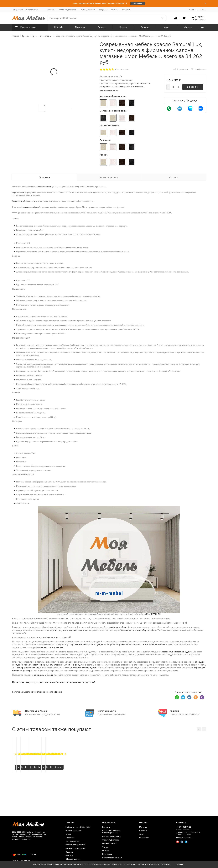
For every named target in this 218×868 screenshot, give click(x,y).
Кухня (167, 27)
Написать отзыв (122, 69)
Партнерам (107, 854)
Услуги (105, 847)
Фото (142, 834)
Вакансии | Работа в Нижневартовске (111, 832)
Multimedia (144, 838)
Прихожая (80, 27)
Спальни (69, 852)
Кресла (25, 36)
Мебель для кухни (73, 831)
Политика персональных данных (25, 860)
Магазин (143, 827)
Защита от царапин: (109, 76)
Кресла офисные (54, 692)
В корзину (193, 87)
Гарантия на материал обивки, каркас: (118, 84)
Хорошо (180, 864)
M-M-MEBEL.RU (153, 614)
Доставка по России (36, 711)
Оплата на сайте (107, 711)
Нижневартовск (31, 10)
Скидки (175, 711)
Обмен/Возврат (109, 843)
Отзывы (115, 10)
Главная (15, 36)
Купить (30, 802)
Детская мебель (73, 841)
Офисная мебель (73, 859)
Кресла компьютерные (42, 36)
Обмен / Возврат (87, 10)
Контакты (126, 10)
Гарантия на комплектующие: (114, 80)
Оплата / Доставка (68, 10)
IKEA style (58, 27)
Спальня (123, 27)
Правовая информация (112, 858)
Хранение (70, 838)
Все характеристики (109, 91)
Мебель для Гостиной (75, 848)
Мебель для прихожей (75, 845)
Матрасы (188, 27)
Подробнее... (138, 3)
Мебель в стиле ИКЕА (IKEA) (78, 827)
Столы (68, 834)
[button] (72, 109)
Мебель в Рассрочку (112, 836)
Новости (51, 10)
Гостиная (145, 27)
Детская (102, 27)
